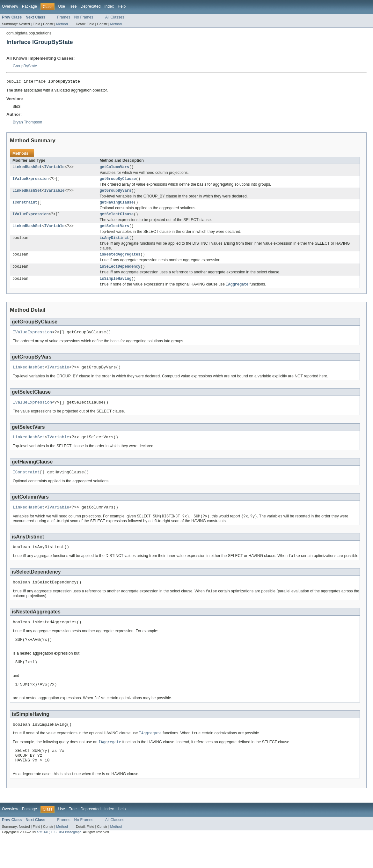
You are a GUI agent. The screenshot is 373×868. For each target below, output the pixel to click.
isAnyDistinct (114, 243)
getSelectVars (114, 231)
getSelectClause (117, 218)
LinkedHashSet (27, 168)
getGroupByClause (118, 181)
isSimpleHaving (116, 287)
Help (122, 6)
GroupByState (25, 66)
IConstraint (25, 206)
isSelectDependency (120, 274)
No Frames (84, 17)
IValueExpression (31, 181)
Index (109, 6)
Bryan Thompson (27, 123)
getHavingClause (117, 206)
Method (62, 24)
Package (29, 6)
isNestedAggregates (120, 261)
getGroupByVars (116, 193)
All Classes (115, 17)
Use (62, 6)
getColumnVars (114, 168)
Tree (73, 6)
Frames (64, 17)
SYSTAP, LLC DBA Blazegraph (59, 862)
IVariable (55, 168)
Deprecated (91, 6)
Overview (10, 6)
